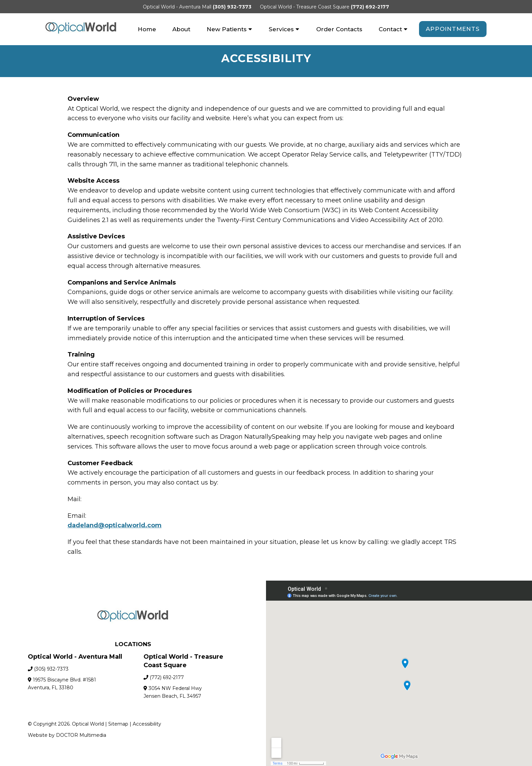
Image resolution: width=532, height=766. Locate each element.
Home (147, 29)
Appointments (453, 29)
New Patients (227, 29)
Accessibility (147, 725)
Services (281, 29)
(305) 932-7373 (232, 7)
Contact (390, 29)
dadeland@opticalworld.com (115, 526)
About (181, 29)
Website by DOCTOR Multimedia (67, 736)
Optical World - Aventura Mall (178, 7)
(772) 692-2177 (370, 7)
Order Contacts (339, 29)
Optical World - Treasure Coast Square (305, 7)
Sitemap (118, 725)
